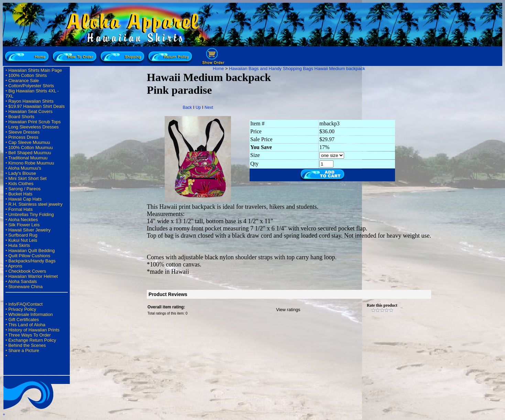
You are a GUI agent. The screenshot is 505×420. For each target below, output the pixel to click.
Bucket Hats (20, 194)
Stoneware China (25, 287)
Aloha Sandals (22, 281)
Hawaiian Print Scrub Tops (34, 122)
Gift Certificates (24, 320)
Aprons (15, 266)
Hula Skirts (19, 245)
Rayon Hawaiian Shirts (31, 101)
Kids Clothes (21, 184)
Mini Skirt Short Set (27, 178)
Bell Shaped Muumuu (30, 153)
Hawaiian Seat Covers (30, 111)
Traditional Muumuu (28, 158)
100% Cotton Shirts (28, 75)
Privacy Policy (22, 309)
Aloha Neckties (23, 220)
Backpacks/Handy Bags (32, 261)
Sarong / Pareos (24, 189)
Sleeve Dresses (24, 132)
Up (198, 107)
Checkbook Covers (27, 271)
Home (218, 69)
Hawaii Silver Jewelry (29, 230)
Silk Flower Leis (24, 225)
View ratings (288, 310)
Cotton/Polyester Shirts (31, 86)
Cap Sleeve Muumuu (29, 142)
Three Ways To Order (30, 335)
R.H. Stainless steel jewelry (35, 204)
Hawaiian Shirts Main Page (35, 70)
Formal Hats (20, 209)
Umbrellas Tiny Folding (31, 214)
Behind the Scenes (27, 345)
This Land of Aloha (27, 325)
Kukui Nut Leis (23, 240)
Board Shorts (21, 117)
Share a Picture (24, 350)
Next (209, 107)
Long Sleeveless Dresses (34, 127)
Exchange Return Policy (32, 340)
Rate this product (382, 305)
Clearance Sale (24, 81)
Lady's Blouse (22, 173)
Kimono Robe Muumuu (31, 163)
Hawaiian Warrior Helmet (33, 276)
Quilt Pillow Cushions (29, 256)
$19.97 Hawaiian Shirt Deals (36, 106)
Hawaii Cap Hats (25, 199)
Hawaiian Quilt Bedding (31, 251)
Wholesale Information (30, 314)
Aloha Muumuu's (24, 168)
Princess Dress (23, 137)
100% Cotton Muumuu (30, 147)
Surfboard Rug (23, 235)
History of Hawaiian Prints (34, 330)
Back (187, 107)
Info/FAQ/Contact (25, 304)
